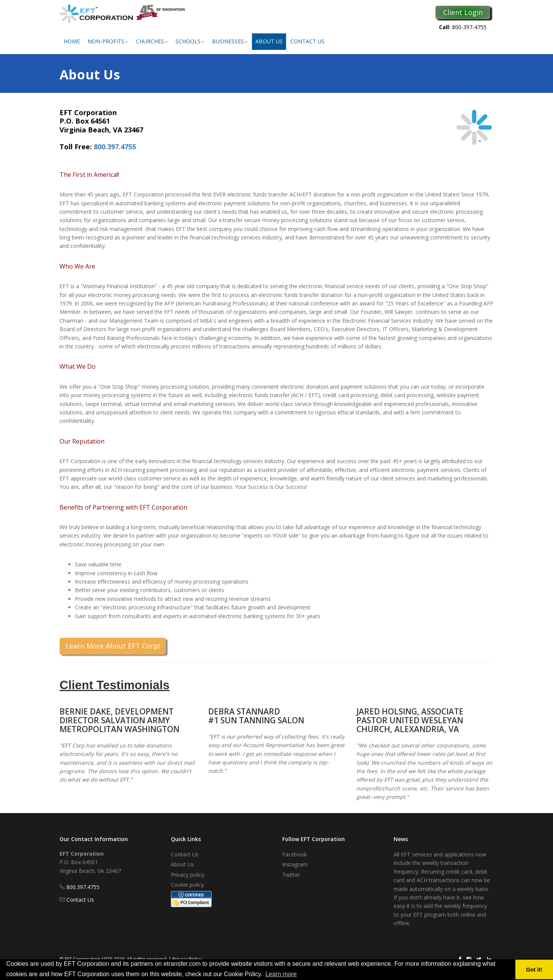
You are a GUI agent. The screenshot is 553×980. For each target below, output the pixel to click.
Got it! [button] (534, 970)
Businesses (230, 41)
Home (72, 41)
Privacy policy (188, 875)
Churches (152, 41)
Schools (190, 41)
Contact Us (307, 41)
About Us (269, 41)
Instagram (295, 864)
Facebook (295, 854)
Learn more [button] (281, 974)
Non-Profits (108, 41)
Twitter (291, 875)
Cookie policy (187, 885)
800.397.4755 (115, 147)
